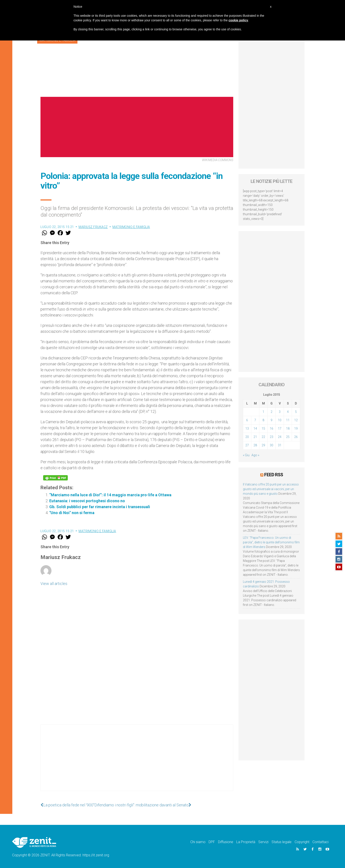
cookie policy (238, 20)
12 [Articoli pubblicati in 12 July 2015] (296, 420)
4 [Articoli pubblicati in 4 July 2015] (288, 412)
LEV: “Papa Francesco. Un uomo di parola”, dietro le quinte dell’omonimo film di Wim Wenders (271, 542)
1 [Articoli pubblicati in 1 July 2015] (263, 412)
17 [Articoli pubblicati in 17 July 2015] (280, 428)
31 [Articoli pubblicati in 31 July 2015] (280, 445)
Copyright (302, 842)
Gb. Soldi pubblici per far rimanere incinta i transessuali (100, 507)
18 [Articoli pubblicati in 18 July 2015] (288, 428)
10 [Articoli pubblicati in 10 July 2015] (280, 420)
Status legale (282, 842)
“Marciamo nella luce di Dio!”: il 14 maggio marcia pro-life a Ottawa (110, 495)
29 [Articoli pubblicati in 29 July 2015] (263, 445)
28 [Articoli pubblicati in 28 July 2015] (255, 445)
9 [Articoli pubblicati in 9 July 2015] (272, 420)
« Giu (246, 455)
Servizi (263, 842)
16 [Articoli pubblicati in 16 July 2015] (272, 428)
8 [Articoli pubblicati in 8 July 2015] (263, 420)
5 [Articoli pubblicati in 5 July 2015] (296, 412)
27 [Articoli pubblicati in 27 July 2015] (247, 445)
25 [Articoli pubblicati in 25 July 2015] (288, 437)
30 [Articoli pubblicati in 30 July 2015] (272, 445)
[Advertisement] (137, 762)
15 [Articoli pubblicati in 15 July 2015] (263, 428)
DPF (212, 842)
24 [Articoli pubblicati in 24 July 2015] (280, 437)
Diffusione (226, 842)
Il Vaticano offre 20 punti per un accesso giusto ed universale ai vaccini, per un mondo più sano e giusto (271, 489)
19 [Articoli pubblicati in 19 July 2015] (296, 428)
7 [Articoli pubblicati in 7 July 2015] (255, 420)
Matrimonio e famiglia (131, 227)
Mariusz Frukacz (93, 227)
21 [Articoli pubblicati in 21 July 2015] (255, 437)
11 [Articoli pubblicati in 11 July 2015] (288, 420)
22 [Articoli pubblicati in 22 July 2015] (263, 437)
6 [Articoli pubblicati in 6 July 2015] (247, 420)
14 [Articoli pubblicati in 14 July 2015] (255, 428)
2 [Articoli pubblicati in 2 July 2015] (272, 412)
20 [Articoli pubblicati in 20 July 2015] (247, 437)
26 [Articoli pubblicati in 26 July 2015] (296, 437)
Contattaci (320, 842)
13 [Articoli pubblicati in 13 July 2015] (247, 428)
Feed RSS (274, 475)
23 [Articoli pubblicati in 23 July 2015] (272, 437)
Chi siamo (198, 842)
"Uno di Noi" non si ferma (72, 513)
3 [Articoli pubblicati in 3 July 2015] (280, 412)
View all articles (54, 584)
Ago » (255, 455)
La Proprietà (246, 842)
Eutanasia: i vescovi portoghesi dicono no (87, 501)
